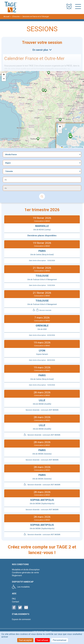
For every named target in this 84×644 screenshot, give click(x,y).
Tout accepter (25, 640)
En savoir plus (41, 50)
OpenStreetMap (77, 147)
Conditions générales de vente (25, 573)
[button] (49, 73)
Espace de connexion (21, 619)
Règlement (17, 575)
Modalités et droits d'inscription (26, 570)
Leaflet (65, 147)
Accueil (6, 17)
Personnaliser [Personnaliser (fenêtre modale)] (60, 640)
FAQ (14, 599)
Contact (16, 602)
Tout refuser (42, 640)
